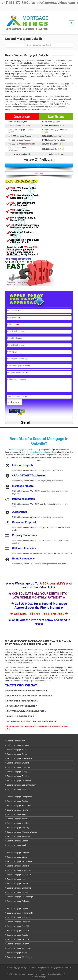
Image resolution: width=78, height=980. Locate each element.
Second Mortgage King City (18, 828)
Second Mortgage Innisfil (17, 814)
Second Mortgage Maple (17, 845)
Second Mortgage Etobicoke (18, 789)
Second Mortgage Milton (17, 857)
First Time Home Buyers (16, 974)
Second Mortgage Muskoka (18, 866)
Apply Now (39, 173)
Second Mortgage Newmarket (19, 870)
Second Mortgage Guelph (17, 801)
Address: (13, 324)
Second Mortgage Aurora (17, 750)
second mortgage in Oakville (22, 450)
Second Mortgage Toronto (17, 935)
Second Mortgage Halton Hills (19, 806)
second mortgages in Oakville (42, 452)
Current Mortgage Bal (18, 366)
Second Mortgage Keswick (18, 823)
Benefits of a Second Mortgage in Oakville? (39, 441)
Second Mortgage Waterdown (19, 948)
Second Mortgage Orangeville (19, 888)
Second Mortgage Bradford (18, 763)
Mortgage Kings (43, 968)
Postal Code (14, 338)
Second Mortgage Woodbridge (19, 957)
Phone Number (16, 345)
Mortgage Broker (57, 968)
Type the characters (18, 396)
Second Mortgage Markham (18, 853)
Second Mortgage (39, 977)
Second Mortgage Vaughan (18, 944)
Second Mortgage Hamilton (18, 810)
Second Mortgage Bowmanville (19, 758)
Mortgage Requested (18, 372)
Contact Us (39, 166)
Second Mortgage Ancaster (18, 745)
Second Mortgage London (17, 841)
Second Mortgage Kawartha (18, 819)
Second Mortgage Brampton (18, 767)
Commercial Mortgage (36, 974)
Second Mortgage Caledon (18, 776)
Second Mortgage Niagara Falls (20, 875)
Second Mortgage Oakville (18, 883)
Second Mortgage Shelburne (18, 922)
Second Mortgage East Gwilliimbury (21, 785)
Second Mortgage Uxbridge (18, 939)
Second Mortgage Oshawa (18, 892)
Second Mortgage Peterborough (20, 897)
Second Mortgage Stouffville (18, 926)
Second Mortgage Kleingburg (19, 836)
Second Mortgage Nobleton (18, 879)
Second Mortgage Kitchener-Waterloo (22, 832)
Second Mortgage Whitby (17, 953)
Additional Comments (17, 379)
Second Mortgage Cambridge (19, 780)
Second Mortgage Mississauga (19, 861)
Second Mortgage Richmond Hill (20, 913)
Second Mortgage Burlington (18, 772)
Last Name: (14, 317)
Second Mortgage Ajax (16, 741)
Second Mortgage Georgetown (19, 797)
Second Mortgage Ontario (17, 909)
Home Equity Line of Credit (58, 974)
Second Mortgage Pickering (18, 901)
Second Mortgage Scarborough (20, 917)
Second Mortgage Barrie (17, 754)
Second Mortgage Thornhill (18, 931)
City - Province (16, 331)
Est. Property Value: (18, 359)
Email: (12, 352)
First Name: (14, 311)
